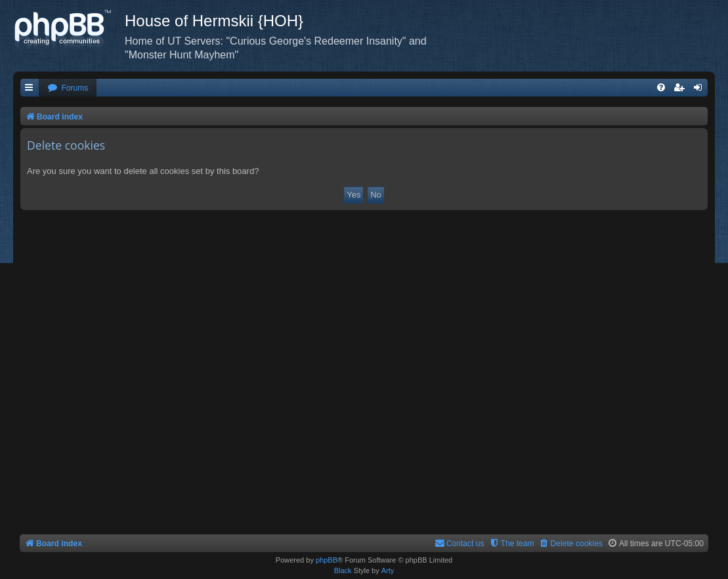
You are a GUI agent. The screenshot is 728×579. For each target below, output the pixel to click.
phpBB (327, 560)
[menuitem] (68, 88)
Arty (388, 570)
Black (343, 570)
